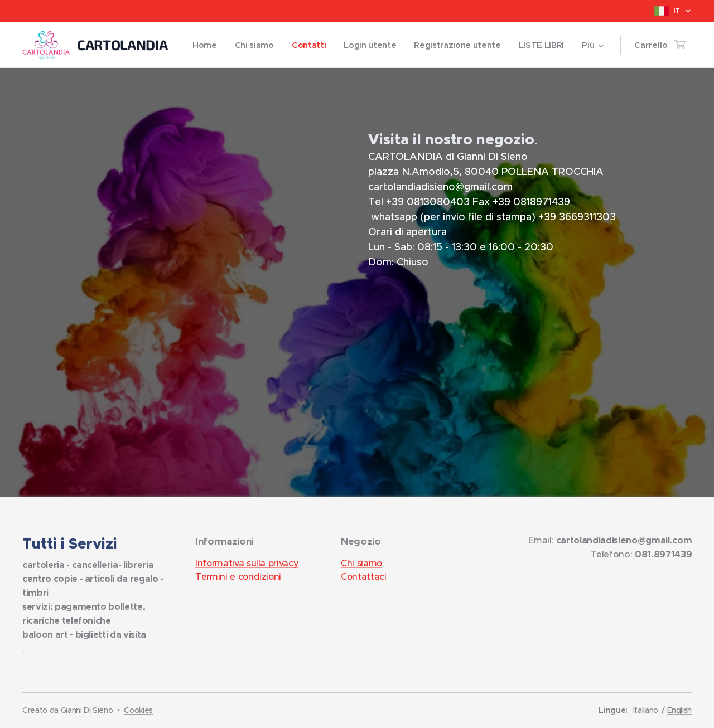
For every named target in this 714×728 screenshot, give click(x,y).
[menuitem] (262, 45)
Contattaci (364, 576)
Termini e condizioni (238, 576)
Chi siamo (361, 563)
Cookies (138, 710)
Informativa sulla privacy (247, 563)
